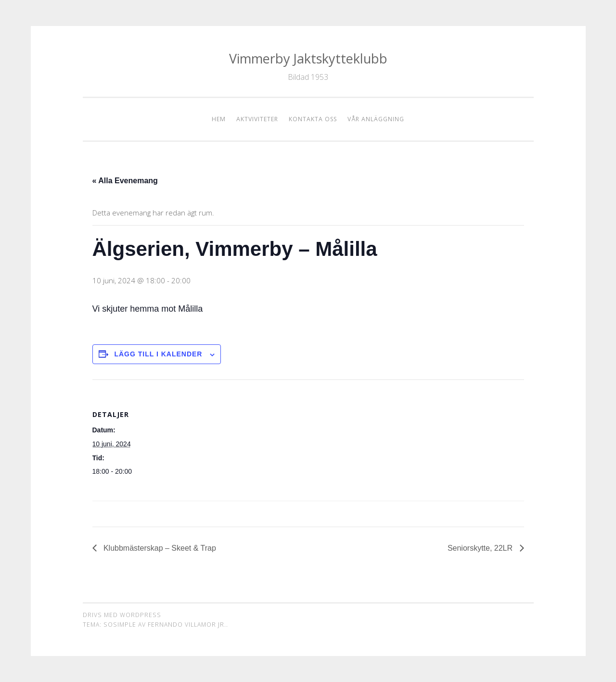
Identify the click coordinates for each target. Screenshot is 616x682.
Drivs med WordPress (122, 615)
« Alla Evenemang (125, 181)
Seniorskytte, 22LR (481, 548)
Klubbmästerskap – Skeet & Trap (159, 548)
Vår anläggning (376, 119)
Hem (219, 119)
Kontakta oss (313, 119)
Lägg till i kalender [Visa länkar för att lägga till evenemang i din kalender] (158, 354)
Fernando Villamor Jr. (187, 625)
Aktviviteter (257, 119)
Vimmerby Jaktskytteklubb (308, 58)
